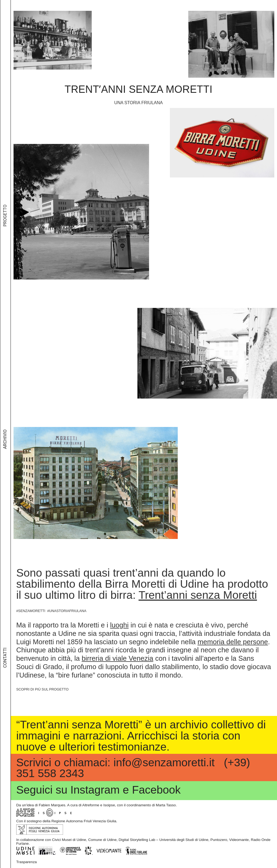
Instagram (95, 790)
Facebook (156, 790)
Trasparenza (27, 862)
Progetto (5, 253)
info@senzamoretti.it (164, 762)
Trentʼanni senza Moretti (138, 89)
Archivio (5, 465)
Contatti (5, 670)
